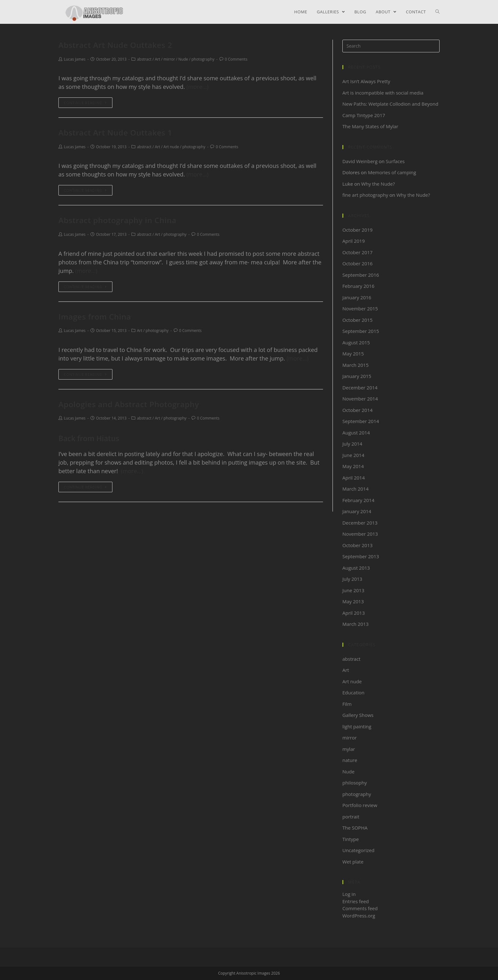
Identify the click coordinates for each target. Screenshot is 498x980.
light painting (357, 726)
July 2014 (352, 444)
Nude (183, 59)
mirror (169, 59)
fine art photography (365, 195)
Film (347, 704)
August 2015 (356, 342)
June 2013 (353, 590)
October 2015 (357, 320)
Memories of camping (392, 172)
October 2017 (357, 252)
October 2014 (357, 410)
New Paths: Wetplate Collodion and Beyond (390, 104)
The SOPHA (355, 828)
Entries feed (356, 901)
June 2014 (353, 455)
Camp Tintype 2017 (364, 115)
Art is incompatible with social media (383, 93)
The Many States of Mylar (370, 126)
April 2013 (354, 613)
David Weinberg (360, 161)
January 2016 (357, 297)
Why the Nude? (378, 184)
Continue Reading (85, 103)
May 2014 (353, 466)
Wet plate (353, 862)
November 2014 (360, 399)
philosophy (355, 783)
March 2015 (356, 365)
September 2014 (361, 421)
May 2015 (353, 354)
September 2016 (361, 275)
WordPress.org (359, 916)
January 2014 (357, 511)
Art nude (171, 147)
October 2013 (357, 545)
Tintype (351, 839)
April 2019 (354, 241)
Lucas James (75, 59)
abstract (144, 59)
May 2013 (353, 601)
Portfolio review (360, 805)
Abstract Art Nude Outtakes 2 (115, 45)
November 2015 (360, 308)
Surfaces (395, 161)
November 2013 (360, 534)
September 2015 (361, 331)
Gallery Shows (358, 715)
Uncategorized (358, 850)
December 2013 (360, 523)
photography (203, 59)
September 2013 (361, 556)
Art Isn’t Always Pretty (366, 81)
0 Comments (236, 59)
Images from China (95, 317)
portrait (351, 817)
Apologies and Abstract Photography (129, 404)
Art (157, 59)
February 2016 (358, 286)
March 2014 (356, 489)
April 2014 (354, 478)
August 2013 (356, 568)
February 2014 (358, 500)
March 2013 (356, 624)
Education (353, 692)
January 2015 (357, 376)
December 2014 (360, 387)
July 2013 (352, 579)
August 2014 (356, 433)
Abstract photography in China (118, 220)
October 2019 (357, 230)
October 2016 (357, 263)
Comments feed (360, 908)
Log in (349, 894)
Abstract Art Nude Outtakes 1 (115, 132)
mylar (349, 749)
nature (350, 760)
